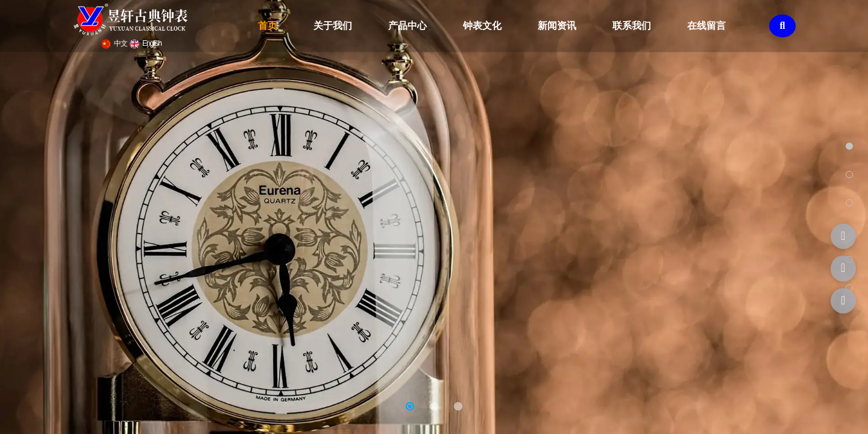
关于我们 (333, 26)
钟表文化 (482, 26)
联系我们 (632, 26)
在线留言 (706, 26)
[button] (410, 406)
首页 (268, 26)
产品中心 (407, 26)
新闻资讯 (557, 26)
